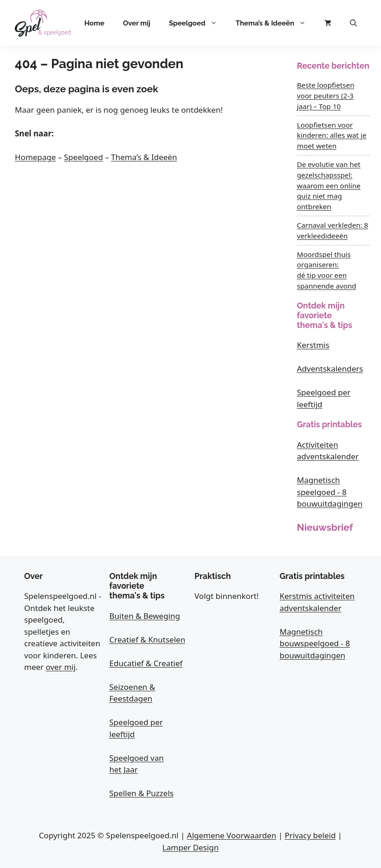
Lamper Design (190, 847)
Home (94, 23)
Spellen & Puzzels (142, 793)
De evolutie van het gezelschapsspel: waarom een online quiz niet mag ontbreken (329, 185)
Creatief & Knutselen (148, 640)
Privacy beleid (310, 835)
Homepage (35, 157)
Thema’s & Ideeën (275, 23)
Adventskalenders (330, 369)
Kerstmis (313, 345)
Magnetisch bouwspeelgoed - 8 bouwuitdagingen (315, 643)
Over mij (137, 23)
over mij (61, 667)
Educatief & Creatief (146, 663)
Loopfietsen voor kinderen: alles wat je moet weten (332, 135)
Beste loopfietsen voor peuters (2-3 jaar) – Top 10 (326, 96)
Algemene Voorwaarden (232, 835)
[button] (353, 23)
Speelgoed (198, 23)
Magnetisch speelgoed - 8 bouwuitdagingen (330, 492)
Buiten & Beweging (145, 616)
